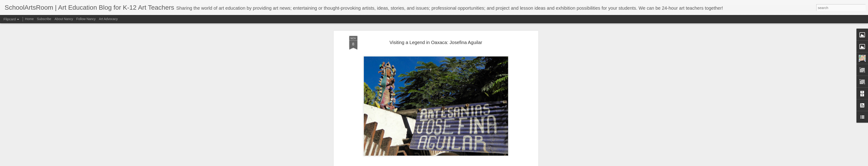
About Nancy (64, 19)
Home (29, 19)
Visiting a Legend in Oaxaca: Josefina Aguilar (436, 42)
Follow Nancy (86, 19)
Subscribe (44, 19)
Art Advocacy (108, 19)
